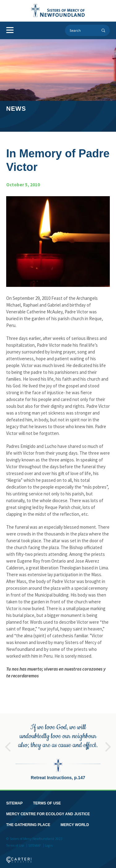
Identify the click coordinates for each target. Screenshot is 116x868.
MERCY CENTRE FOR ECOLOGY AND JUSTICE (48, 809)
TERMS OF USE (47, 799)
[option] (58, 747)
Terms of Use (15, 841)
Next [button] (108, 739)
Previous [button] (8, 739)
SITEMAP (14, 799)
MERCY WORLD (75, 820)
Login (49, 841)
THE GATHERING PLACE (28, 820)
